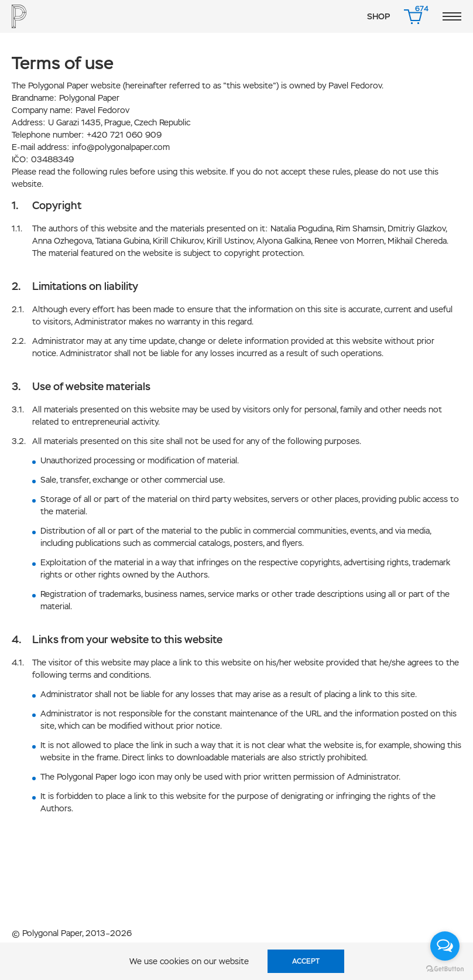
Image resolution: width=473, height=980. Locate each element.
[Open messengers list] (445, 946)
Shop (378, 16)
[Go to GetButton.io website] (445, 968)
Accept (306, 961)
